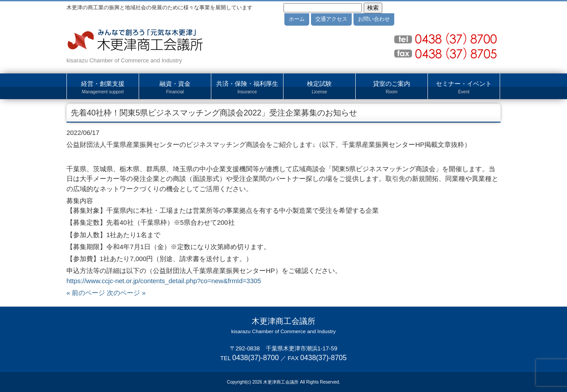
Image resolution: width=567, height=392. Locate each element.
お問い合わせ (374, 19)
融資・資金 (175, 88)
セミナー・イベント (464, 88)
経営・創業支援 (103, 88)
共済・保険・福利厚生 (247, 88)
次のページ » (126, 293)
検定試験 (319, 88)
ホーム (297, 19)
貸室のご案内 (392, 88)
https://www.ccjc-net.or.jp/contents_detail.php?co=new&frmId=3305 (164, 281)
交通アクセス (331, 19)
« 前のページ (86, 293)
